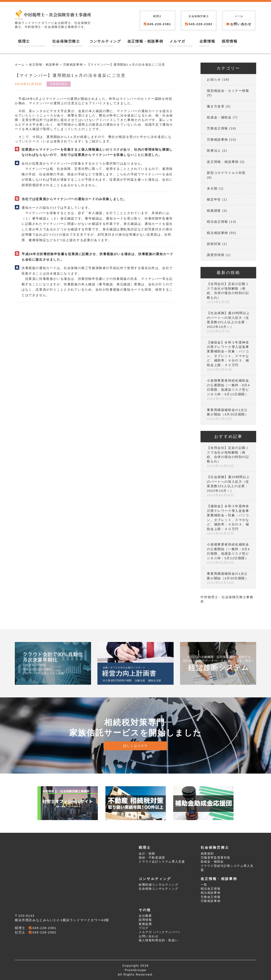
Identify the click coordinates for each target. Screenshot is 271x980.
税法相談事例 (217, 233)
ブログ (144, 928)
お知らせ (214, 79)
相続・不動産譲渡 (152, 858)
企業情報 (207, 44)
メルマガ (181, 44)
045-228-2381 (159, 24)
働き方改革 (216, 106)
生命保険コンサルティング (158, 889)
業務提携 (145, 924)
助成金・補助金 (219, 117)
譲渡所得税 (216, 255)
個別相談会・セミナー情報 (228, 91)
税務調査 (214, 211)
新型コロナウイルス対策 (226, 173)
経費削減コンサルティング (158, 885)
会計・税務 (147, 854)
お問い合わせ (239, 24)
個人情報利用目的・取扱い (158, 940)
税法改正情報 (217, 222)
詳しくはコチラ (135, 746)
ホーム (20, 65)
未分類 (212, 188)
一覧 (204, 885)
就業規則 (207, 854)
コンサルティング (105, 44)
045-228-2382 (201, 24)
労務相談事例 (73, 65)
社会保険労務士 (68, 44)
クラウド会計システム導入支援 (162, 862)
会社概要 (145, 916)
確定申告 (214, 199)
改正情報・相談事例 (145, 44)
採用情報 (230, 44)
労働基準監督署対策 (216, 858)
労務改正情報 (217, 128)
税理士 (32, 44)
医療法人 (214, 151)
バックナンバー (167, 932)
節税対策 (214, 244)
